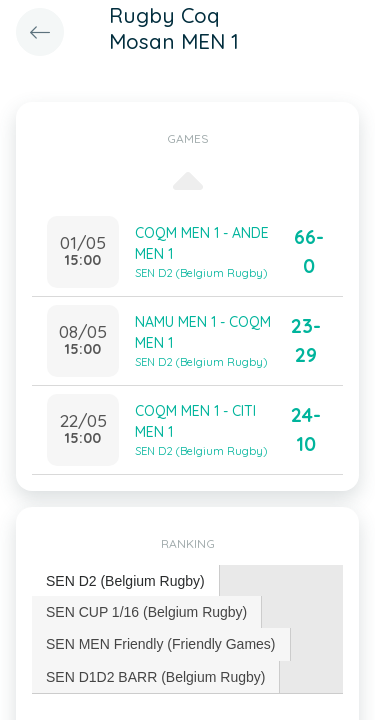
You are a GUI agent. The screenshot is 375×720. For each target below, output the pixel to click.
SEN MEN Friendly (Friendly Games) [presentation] (161, 644)
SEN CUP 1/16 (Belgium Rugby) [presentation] (146, 612)
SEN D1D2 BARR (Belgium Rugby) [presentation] (155, 677)
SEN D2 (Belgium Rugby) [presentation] (125, 581)
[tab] (126, 581)
